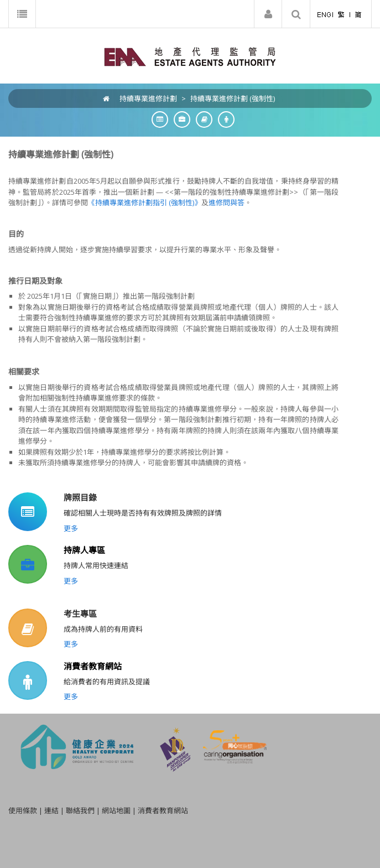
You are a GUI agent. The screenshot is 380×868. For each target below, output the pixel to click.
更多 (71, 528)
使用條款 (23, 810)
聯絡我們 (80, 810)
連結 (51, 810)
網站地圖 (116, 810)
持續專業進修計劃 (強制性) (233, 98)
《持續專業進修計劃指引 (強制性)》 (145, 202)
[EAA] (190, 56)
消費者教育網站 (93, 666)
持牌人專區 (84, 550)
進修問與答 (227, 202)
